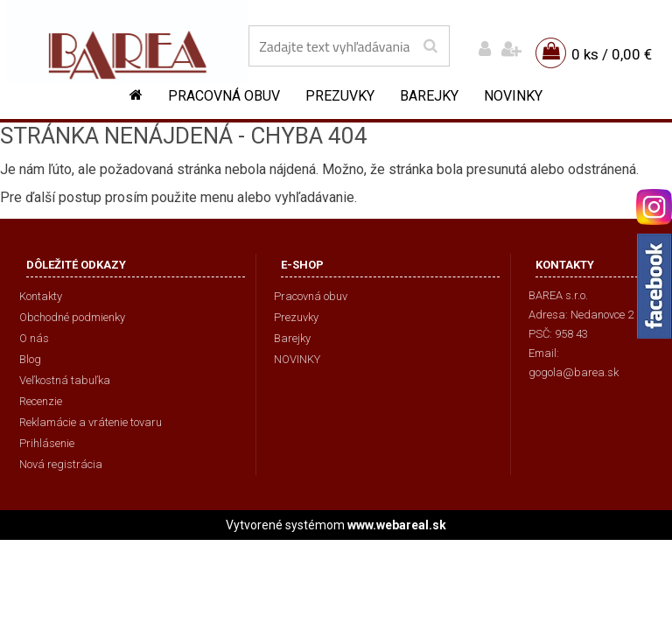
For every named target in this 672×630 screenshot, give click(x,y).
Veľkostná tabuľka (65, 380)
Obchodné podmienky (72, 317)
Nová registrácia (61, 464)
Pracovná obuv (224, 96)
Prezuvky (340, 96)
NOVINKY (513, 96)
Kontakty (41, 296)
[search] (430, 46)
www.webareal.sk (397, 525)
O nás (34, 338)
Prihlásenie (47, 443)
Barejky (429, 96)
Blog (30, 359)
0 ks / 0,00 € (612, 54)
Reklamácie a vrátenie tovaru (91, 422)
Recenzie (41, 401)
